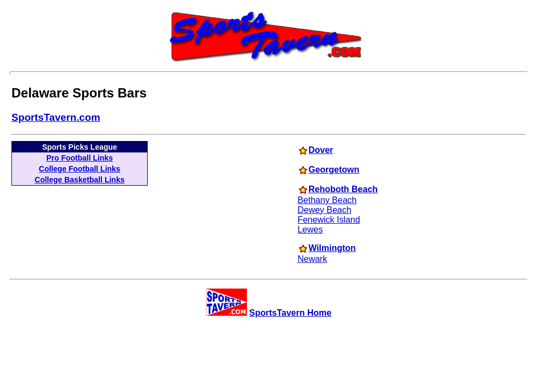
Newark (312, 259)
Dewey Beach (325, 210)
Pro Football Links (80, 158)
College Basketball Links (80, 180)
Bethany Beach (327, 200)
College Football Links (79, 169)
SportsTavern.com (56, 117)
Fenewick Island (329, 220)
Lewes (310, 229)
